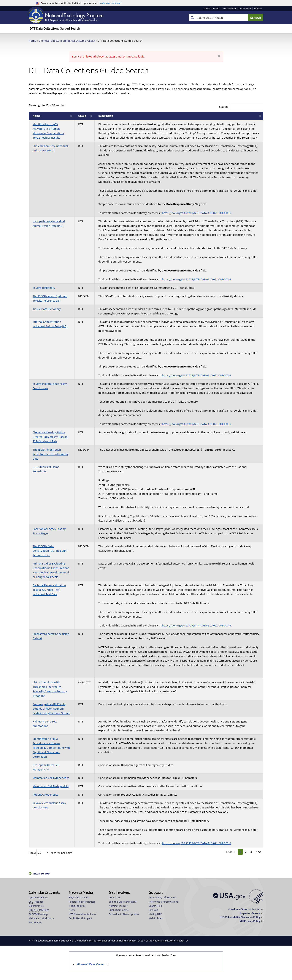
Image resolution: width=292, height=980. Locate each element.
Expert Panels (36, 906)
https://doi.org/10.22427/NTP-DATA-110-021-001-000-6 (196, 213)
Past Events (35, 922)
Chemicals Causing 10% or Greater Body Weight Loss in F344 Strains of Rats (50, 437)
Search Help (155, 906)
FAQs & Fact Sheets (79, 897)
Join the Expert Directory (123, 902)
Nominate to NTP (118, 906)
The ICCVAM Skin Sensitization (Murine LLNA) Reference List (50, 551)
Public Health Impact (80, 918)
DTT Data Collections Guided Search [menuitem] (55, 28)
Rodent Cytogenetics (45, 794)
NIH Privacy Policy (250, 921)
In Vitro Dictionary (44, 288)
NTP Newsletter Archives (82, 914)
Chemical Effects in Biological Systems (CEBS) (67, 41)
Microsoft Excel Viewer (91, 964)
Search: (224, 107)
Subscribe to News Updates (124, 914)
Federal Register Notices (82, 902)
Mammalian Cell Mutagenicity (51, 786)
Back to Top (41, 873)
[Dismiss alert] (219, 56)
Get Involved (245, 9)
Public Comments (119, 910)
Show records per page (50, 853)
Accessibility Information (162, 897)
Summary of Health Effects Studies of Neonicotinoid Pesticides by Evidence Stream (51, 709)
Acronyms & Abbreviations (164, 902)
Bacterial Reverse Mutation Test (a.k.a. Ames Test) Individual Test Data (49, 590)
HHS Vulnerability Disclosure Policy (240, 917)
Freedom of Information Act (244, 909)
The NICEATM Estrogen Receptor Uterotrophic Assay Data (50, 454)
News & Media (229, 9)
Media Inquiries (77, 906)
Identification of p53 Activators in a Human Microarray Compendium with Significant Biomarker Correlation (51, 748)
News (72, 910)
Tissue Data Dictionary (47, 309)
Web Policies (156, 918)
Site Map (153, 910)
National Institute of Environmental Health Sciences (108, 941)
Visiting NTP (155, 914)
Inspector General (250, 913)
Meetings (36, 902)
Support (258, 9)
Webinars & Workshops (41, 918)
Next (258, 852)
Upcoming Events (38, 897)
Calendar (211, 9)
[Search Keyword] (222, 17)
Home (32, 41)
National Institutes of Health (169, 941)
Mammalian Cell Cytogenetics (51, 778)
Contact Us (115, 897)
